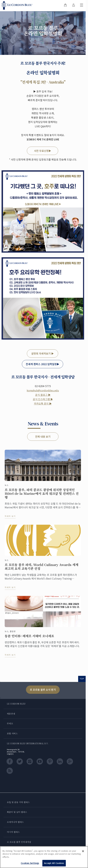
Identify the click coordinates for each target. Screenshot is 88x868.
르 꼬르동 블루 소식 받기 (43, 690)
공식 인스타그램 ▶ (43, 399)
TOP (82, 679)
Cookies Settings (30, 863)
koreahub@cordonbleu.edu (43, 390)
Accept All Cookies (54, 863)
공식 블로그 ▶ (43, 395)
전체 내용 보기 (43, 436)
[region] (44, 857)
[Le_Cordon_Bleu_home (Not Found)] (18, 6)
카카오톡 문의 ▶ (43, 403)
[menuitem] (65, 6)
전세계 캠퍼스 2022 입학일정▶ (43, 364)
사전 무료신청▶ (43, 151)
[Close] (83, 851)
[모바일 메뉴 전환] (82, 6)
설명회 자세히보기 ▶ (43, 353)
